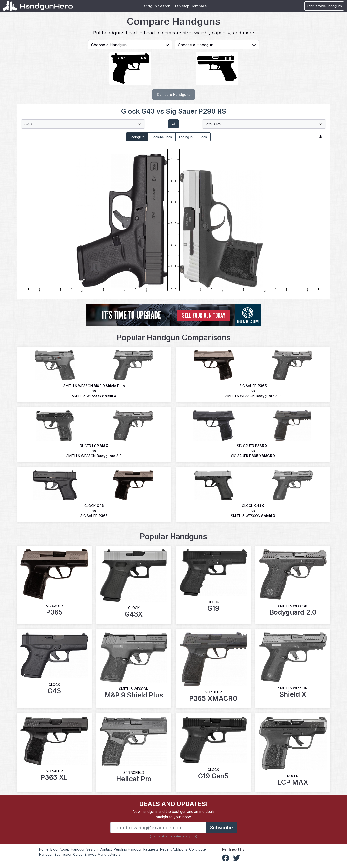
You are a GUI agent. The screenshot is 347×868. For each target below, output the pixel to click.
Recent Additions (174, 849)
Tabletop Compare (190, 6)
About (64, 849)
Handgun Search (156, 6)
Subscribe (221, 828)
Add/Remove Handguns (324, 6)
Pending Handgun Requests (136, 849)
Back (203, 137)
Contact (106, 849)
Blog (54, 849)
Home (44, 849)
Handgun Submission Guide (61, 854)
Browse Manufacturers (103, 854)
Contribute (197, 849)
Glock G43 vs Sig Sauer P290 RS (174, 111)
